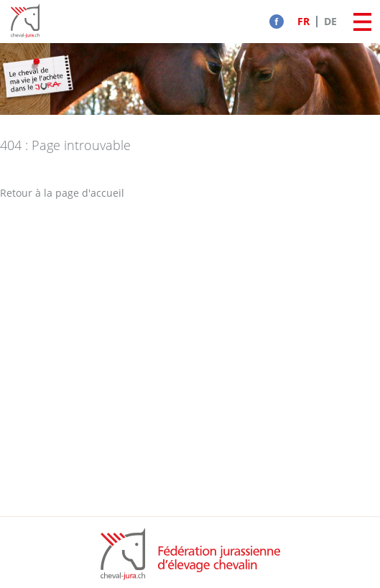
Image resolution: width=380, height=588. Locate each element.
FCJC (190, 554)
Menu (362, 22)
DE (330, 21)
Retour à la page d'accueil (62, 193)
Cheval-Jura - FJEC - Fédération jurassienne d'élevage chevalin (25, 22)
